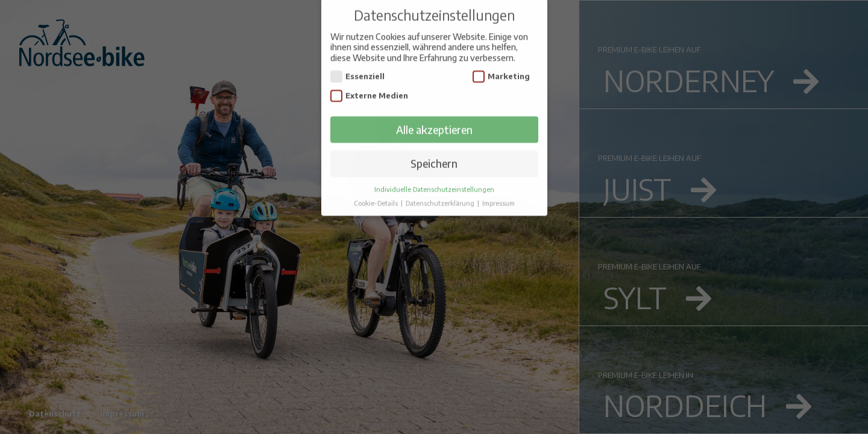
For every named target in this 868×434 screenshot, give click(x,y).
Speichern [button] (434, 150)
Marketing (502, 63)
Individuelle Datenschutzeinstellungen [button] (434, 176)
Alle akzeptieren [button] (434, 116)
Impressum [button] (498, 190)
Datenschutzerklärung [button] (441, 190)
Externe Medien (370, 82)
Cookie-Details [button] (377, 190)
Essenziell (358, 63)
